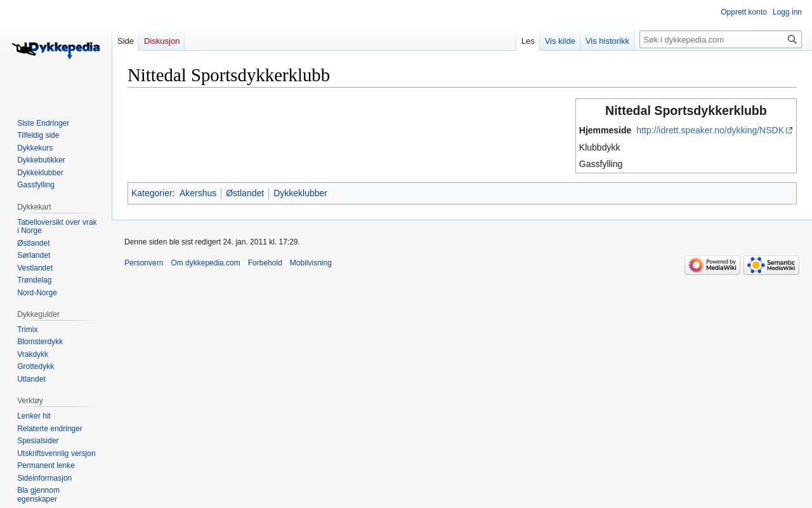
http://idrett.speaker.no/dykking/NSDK (710, 130)
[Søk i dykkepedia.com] (721, 39)
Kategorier (152, 193)
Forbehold (265, 263)
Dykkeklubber (300, 193)
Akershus (198, 193)
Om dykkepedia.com (205, 263)
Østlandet (245, 193)
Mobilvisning (311, 263)
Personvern (144, 263)
